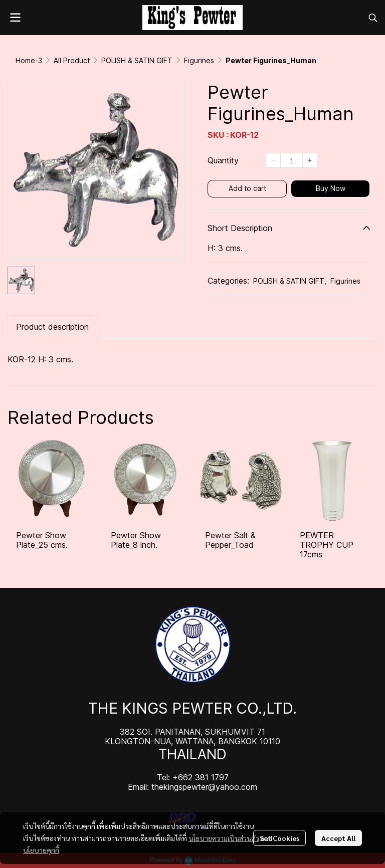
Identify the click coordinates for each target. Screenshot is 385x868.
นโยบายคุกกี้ (41, 850)
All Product (72, 60)
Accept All (338, 838)
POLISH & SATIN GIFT (137, 60)
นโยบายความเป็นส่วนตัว (224, 838)
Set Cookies (279, 838)
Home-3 (29, 60)
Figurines (199, 60)
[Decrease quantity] (273, 160)
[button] (373, 18)
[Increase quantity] (310, 160)
